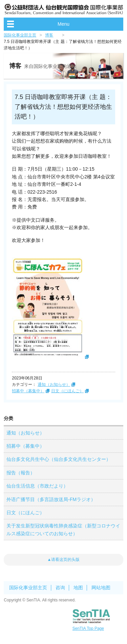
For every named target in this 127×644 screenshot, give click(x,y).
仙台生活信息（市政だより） (37, 486)
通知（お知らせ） (54, 385)
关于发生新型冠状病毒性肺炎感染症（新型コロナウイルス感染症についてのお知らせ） (63, 529)
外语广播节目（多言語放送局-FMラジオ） (51, 499)
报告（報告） (21, 473)
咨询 (60, 588)
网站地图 (101, 588)
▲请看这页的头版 (64, 560)
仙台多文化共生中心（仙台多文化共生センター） (59, 459)
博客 (49, 35)
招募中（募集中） (28, 391)
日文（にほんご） (67, 391)
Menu (63, 24)
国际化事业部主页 (20, 35)
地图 (78, 588)
